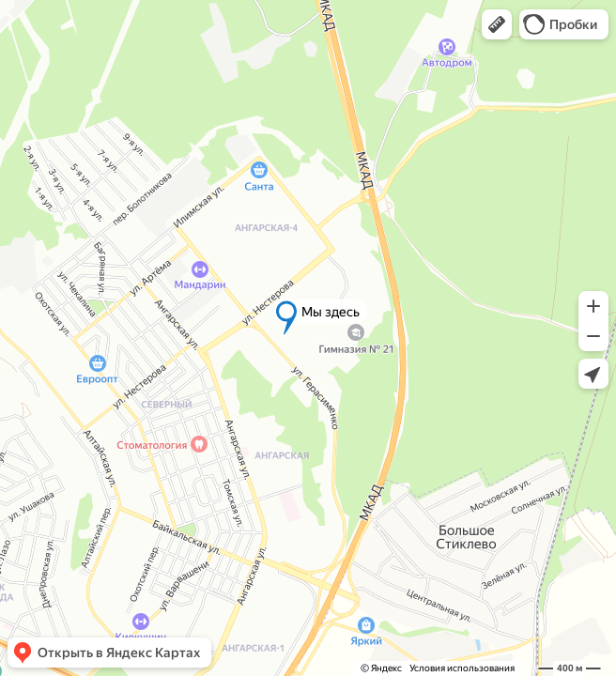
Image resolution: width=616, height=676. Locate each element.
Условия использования (462, 668)
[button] (497, 24)
